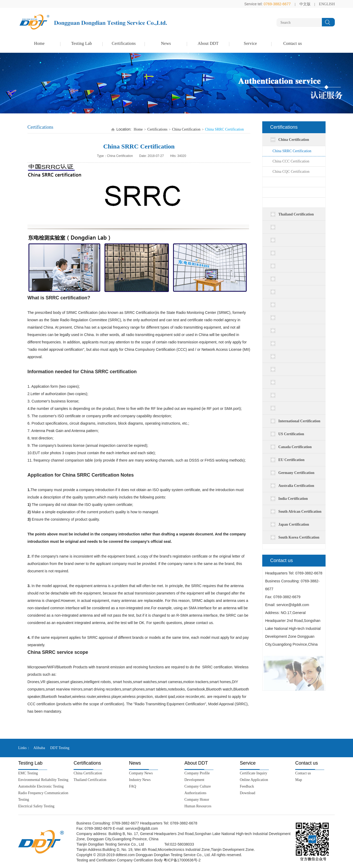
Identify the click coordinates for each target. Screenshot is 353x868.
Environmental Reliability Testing (43, 780)
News (166, 43)
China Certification (186, 129)
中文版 (305, 4)
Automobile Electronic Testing (41, 786)
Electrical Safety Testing (36, 806)
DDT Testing (60, 748)
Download (247, 793)
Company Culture (198, 786)
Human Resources (198, 806)
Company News (141, 773)
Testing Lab (82, 43)
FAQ (133, 786)
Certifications (124, 43)
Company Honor (197, 800)
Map (299, 780)
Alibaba (39, 748)
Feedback (247, 786)
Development (194, 780)
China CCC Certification (291, 161)
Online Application (254, 780)
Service (250, 43)
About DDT (208, 43)
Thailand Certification (90, 780)
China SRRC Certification (292, 151)
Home (39, 43)
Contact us (293, 43)
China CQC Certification (291, 172)
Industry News (140, 780)
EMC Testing (28, 773)
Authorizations (195, 793)
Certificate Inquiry (254, 773)
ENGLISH (327, 4)
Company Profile (197, 773)
